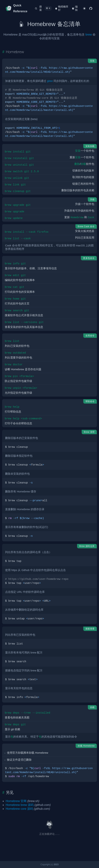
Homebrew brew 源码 (20, 805)
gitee (50, 81)
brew (89, 35)
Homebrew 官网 (16, 801)
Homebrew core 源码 (19, 809)
